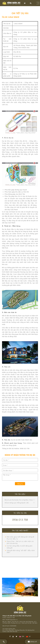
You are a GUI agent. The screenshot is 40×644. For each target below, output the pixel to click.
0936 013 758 (20, 520)
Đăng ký (20, 484)
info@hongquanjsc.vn (12, 620)
